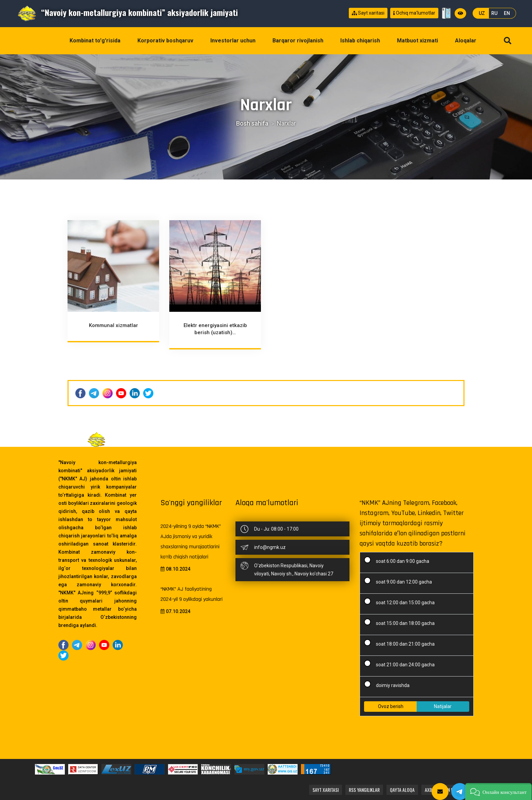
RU (494, 13)
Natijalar (443, 706)
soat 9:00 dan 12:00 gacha (400, 581)
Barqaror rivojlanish (298, 41)
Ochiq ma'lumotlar (414, 13)
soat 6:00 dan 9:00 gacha (399, 560)
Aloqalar (466, 41)
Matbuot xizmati (417, 41)
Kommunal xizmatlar (113, 326)
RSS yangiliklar (364, 790)
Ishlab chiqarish (360, 41)
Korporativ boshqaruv (165, 41)
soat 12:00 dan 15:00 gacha (402, 602)
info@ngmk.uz (270, 547)
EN (507, 13)
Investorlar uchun (233, 41)
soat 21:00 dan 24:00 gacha (402, 664)
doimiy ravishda (389, 684)
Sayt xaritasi (368, 13)
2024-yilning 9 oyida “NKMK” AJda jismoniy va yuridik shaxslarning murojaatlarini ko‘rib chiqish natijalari (191, 542)
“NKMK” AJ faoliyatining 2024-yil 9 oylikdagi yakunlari (192, 594)
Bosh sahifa (252, 123)
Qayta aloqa (402, 790)
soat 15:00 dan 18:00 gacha (402, 622)
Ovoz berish (391, 706)
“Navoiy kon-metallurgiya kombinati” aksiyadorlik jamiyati (127, 12)
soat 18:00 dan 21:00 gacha (402, 643)
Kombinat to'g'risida (95, 41)
